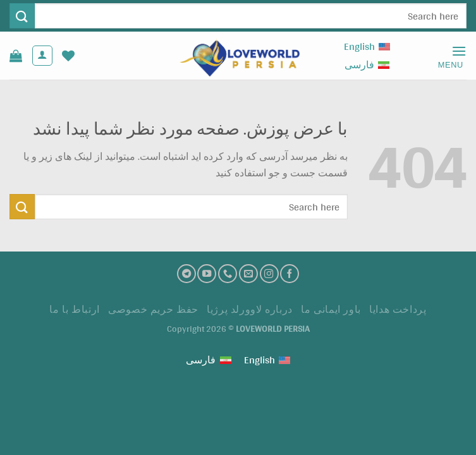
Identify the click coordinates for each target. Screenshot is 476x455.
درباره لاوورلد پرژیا (250, 309)
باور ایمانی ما (331, 309)
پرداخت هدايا (398, 309)
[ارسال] (22, 15)
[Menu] (447, 56)
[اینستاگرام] (269, 274)
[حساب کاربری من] (42, 56)
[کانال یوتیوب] (207, 274)
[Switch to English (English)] (367, 46)
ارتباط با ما (74, 309)
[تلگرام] (186, 274)
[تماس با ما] (228, 274)
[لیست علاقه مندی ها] (68, 56)
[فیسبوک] (290, 274)
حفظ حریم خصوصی (153, 309)
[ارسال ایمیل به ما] (248, 274)
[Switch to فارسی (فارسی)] (367, 65)
